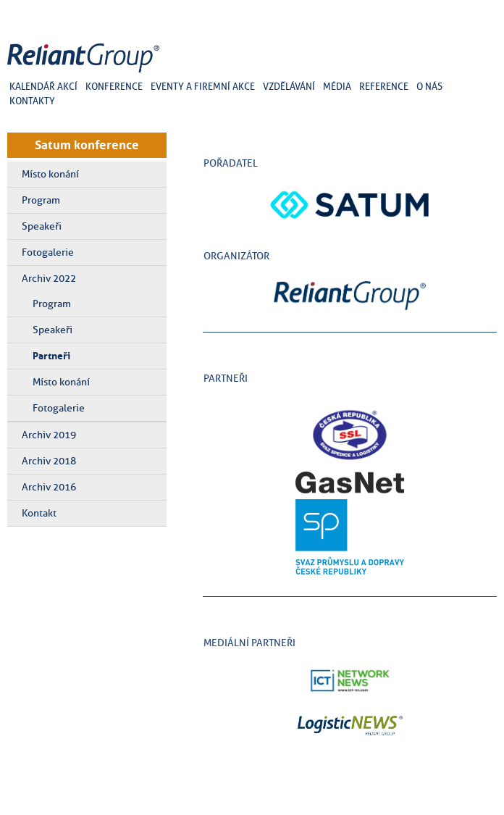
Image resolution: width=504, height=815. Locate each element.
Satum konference (87, 145)
